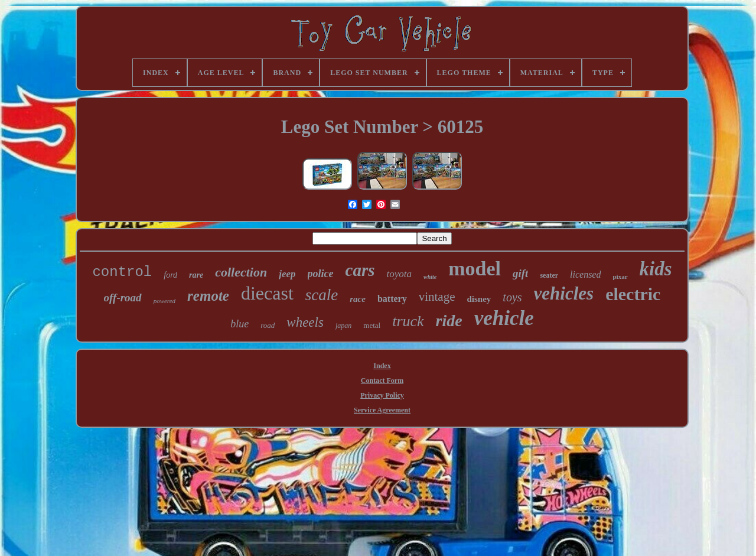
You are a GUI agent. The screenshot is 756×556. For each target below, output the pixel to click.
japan (343, 326)
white (430, 277)
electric (633, 294)
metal (372, 325)
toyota (399, 274)
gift (520, 273)
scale (322, 295)
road (268, 325)
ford (170, 275)
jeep (287, 274)
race (358, 299)
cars (360, 270)
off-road (123, 297)
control (122, 272)
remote (208, 296)
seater (549, 275)
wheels (305, 322)
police (321, 274)
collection (241, 272)
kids (656, 269)
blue (239, 324)
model (475, 269)
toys (512, 297)
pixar (620, 277)
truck (408, 321)
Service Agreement (382, 410)
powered (164, 301)
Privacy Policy (382, 395)
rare (196, 275)
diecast (267, 293)
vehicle (504, 318)
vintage (437, 297)
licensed (585, 274)
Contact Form (382, 381)
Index (382, 366)
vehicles (564, 293)
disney (479, 299)
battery (392, 299)
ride (449, 321)
